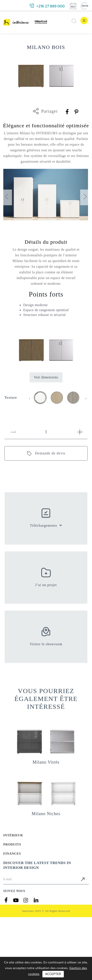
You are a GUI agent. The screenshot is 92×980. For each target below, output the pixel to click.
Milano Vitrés (46, 762)
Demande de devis (50, 453)
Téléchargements (44, 525)
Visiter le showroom (46, 644)
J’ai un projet (46, 585)
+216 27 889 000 (50, 6)
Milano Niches (46, 814)
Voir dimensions (46, 377)
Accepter (53, 974)
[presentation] (7, 197)
